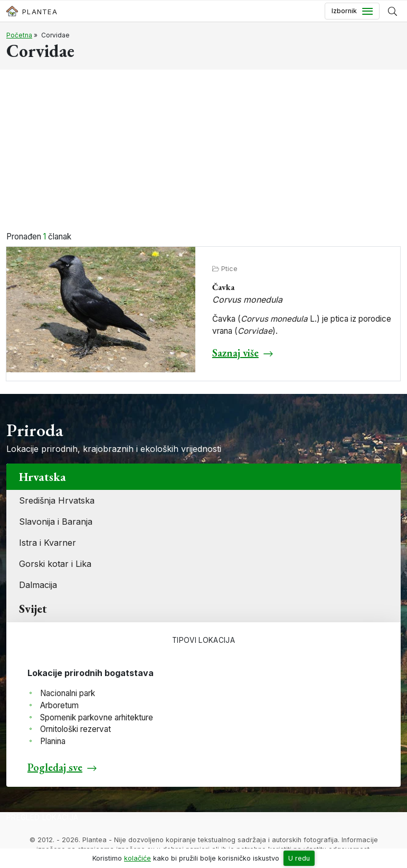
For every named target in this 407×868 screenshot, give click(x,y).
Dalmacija (38, 585)
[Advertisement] (204, 152)
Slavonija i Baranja (56, 522)
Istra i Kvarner (48, 543)
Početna (19, 35)
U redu (299, 858)
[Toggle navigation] (352, 11)
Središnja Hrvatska (57, 500)
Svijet (33, 609)
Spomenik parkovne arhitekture (97, 717)
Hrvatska (42, 477)
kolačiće (138, 858)
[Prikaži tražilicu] (392, 11)
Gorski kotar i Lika (55, 564)
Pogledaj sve (55, 767)
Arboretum (59, 705)
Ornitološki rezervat (75, 729)
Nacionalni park (68, 693)
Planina (53, 741)
